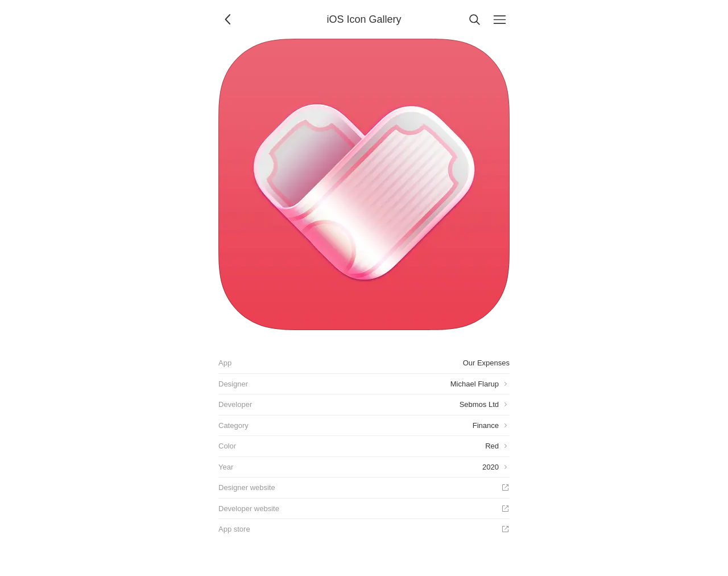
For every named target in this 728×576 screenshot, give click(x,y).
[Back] (229, 19)
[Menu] (499, 19)
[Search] (474, 19)
